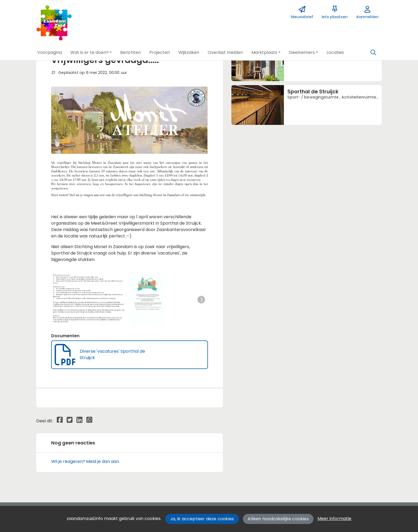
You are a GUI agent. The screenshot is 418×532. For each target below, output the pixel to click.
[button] (50, 53)
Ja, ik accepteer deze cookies (202, 519)
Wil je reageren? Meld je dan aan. (85, 461)
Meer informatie (334, 519)
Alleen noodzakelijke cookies (278, 519)
